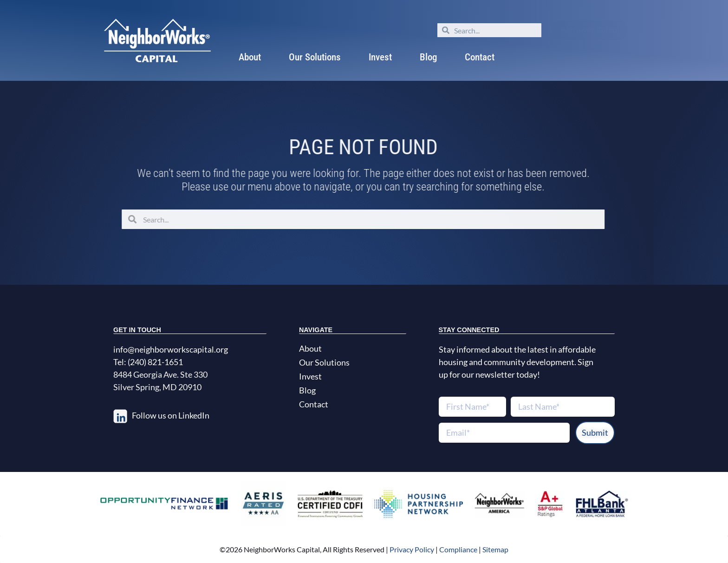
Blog (428, 57)
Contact (480, 57)
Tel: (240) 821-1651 (148, 362)
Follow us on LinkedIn (171, 415)
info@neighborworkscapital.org (171, 349)
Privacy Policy (411, 549)
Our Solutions (315, 57)
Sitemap (495, 549)
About (250, 57)
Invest (380, 57)
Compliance (458, 549)
